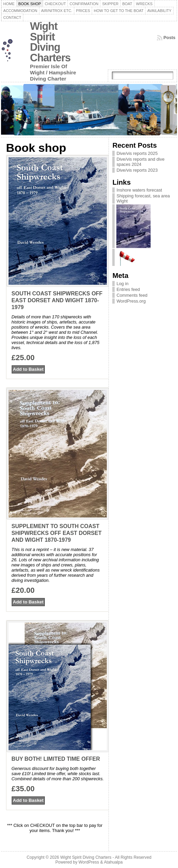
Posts (170, 38)
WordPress (89, 862)
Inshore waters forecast (139, 190)
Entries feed (128, 289)
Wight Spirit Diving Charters (50, 42)
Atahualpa (113, 862)
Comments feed (132, 295)
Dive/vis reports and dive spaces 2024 (140, 162)
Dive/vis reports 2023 (137, 170)
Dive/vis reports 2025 (137, 153)
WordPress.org (131, 301)
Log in (122, 284)
